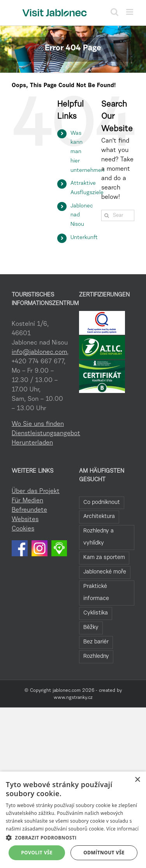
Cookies (23, 529)
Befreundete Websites (29, 515)
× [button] (137, 780)
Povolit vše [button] (37, 853)
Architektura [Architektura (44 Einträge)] (99, 517)
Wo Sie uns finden (38, 424)
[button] (73, 838)
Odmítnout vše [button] (104, 853)
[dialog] (73, 820)
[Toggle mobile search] (114, 12)
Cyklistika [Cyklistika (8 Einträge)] (96, 613)
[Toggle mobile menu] (130, 12)
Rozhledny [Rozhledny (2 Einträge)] (96, 656)
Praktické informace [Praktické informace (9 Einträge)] (96, 593)
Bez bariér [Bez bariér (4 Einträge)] (96, 642)
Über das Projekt (36, 491)
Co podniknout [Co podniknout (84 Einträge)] (102, 503)
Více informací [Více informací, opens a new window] (122, 829)
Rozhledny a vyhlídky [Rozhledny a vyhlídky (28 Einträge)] (99, 537)
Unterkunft (84, 238)
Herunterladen (32, 443)
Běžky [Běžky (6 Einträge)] (91, 628)
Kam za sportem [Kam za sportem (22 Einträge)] (104, 558)
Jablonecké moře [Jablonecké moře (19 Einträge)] (105, 572)
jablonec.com (67, 691)
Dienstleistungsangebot (40, 434)
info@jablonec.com (39, 352)
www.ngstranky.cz (73, 698)
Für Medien (27, 501)
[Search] (107, 215)
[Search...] (118, 215)
